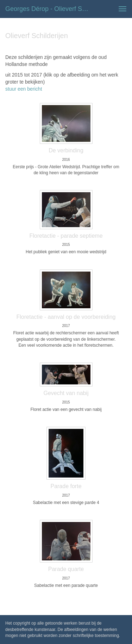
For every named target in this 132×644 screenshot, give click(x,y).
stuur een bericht (24, 89)
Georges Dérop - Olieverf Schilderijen (51, 9)
